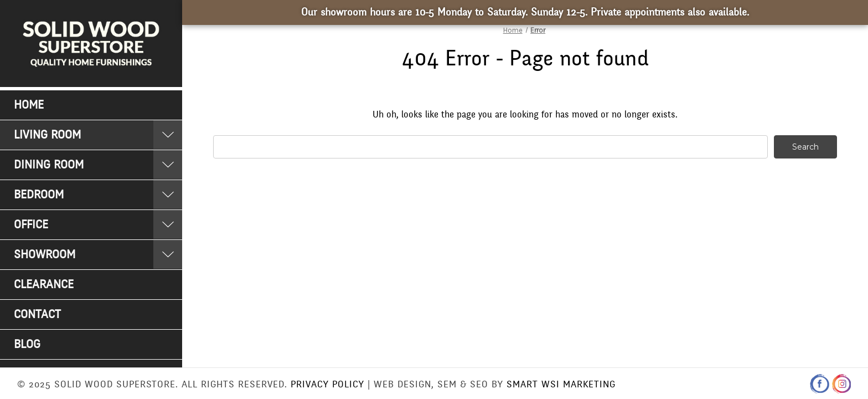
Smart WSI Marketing (561, 384)
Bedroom (39, 195)
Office (31, 225)
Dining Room (49, 165)
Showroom (45, 255)
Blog (27, 344)
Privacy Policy (327, 384)
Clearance (44, 285)
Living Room (47, 135)
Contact (37, 314)
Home (29, 105)
